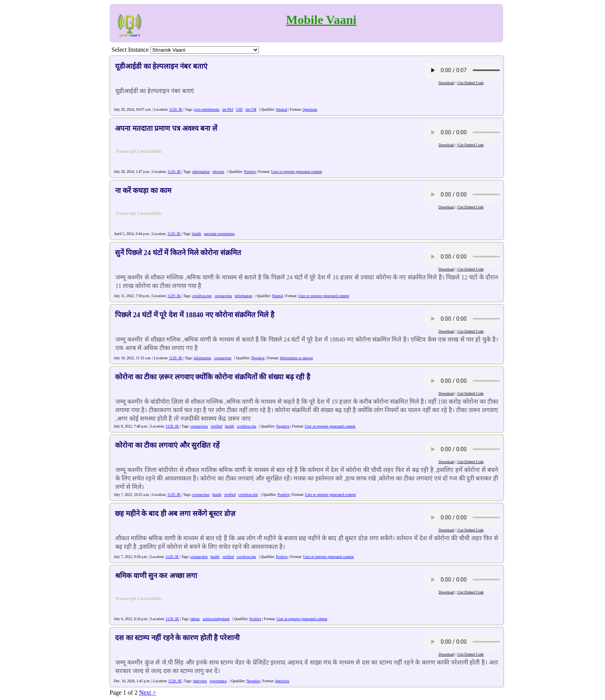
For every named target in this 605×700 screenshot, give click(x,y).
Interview (282, 681)
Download (446, 83)
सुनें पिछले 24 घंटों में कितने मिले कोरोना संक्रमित (178, 253)
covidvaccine (202, 296)
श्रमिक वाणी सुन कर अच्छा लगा (156, 576)
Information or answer (296, 358)
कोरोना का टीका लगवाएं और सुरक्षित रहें (167, 445)
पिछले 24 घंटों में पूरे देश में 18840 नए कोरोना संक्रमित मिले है (195, 315)
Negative (258, 358)
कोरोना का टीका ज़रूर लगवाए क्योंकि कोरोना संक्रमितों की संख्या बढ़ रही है (213, 377)
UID (239, 109)
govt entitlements (207, 109)
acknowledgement (216, 619)
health (197, 234)
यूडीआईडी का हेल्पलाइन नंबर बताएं (161, 66)
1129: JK (176, 109)
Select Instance (130, 50)
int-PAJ (228, 109)
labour (195, 619)
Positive (250, 172)
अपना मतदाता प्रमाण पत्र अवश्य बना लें (166, 128)
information (201, 172)
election (218, 172)
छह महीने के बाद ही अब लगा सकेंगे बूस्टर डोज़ (175, 513)
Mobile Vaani (321, 20)
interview (200, 681)
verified (216, 426)
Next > (147, 692)
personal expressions (219, 234)
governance (218, 681)
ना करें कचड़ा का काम (143, 190)
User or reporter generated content (297, 172)
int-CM (251, 109)
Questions (310, 109)
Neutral (282, 109)
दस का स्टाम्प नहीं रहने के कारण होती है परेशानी (177, 638)
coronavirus (223, 296)
